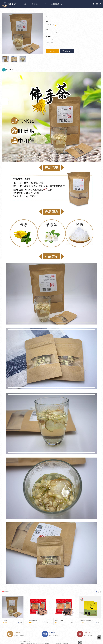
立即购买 (53, 51)
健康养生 (35, 4)
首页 (27, 4)
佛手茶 (5, 620)
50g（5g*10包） (51, 24)
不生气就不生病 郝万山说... (88, 620)
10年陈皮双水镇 (59, 620)
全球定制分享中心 (57, 4)
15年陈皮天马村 (33, 620)
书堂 (44, 4)
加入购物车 (68, 51)
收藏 (48, 42)
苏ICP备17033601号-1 (25, 641)
